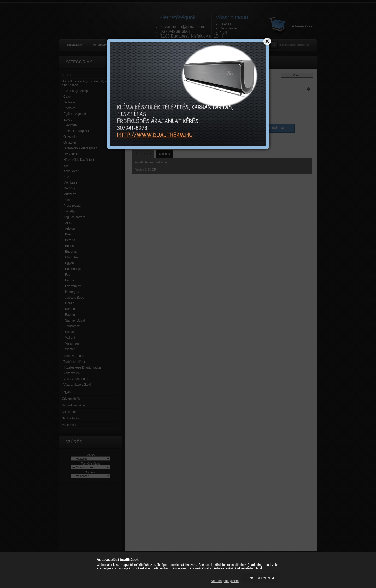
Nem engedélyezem (225, 581)
